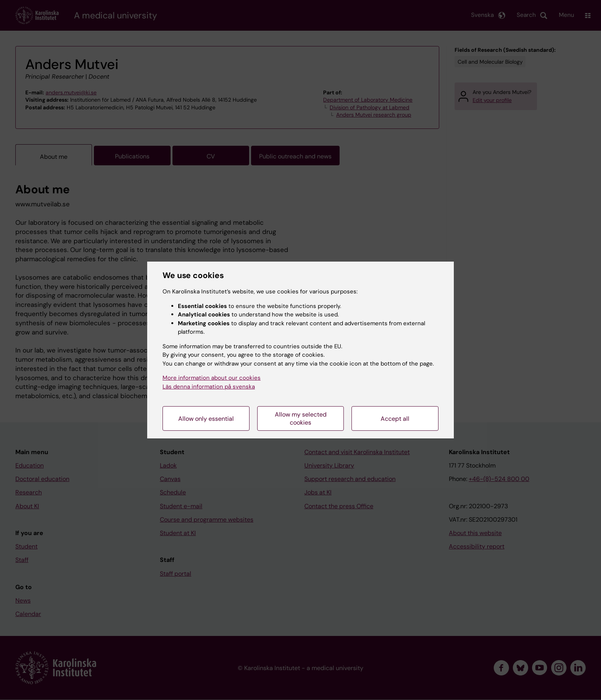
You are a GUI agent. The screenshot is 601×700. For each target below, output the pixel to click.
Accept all (395, 419)
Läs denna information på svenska (209, 387)
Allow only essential (206, 419)
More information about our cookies (212, 378)
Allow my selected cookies (301, 418)
